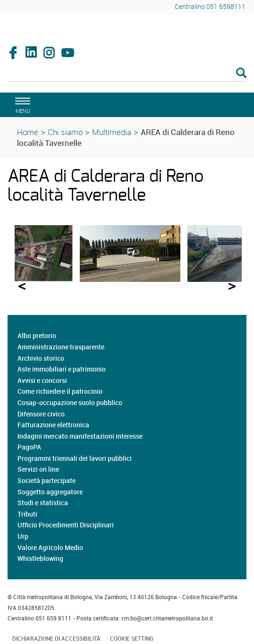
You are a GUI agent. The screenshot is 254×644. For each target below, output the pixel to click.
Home (28, 132)
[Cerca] (127, 74)
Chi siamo (65, 132)
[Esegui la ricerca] (241, 73)
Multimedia (112, 132)
